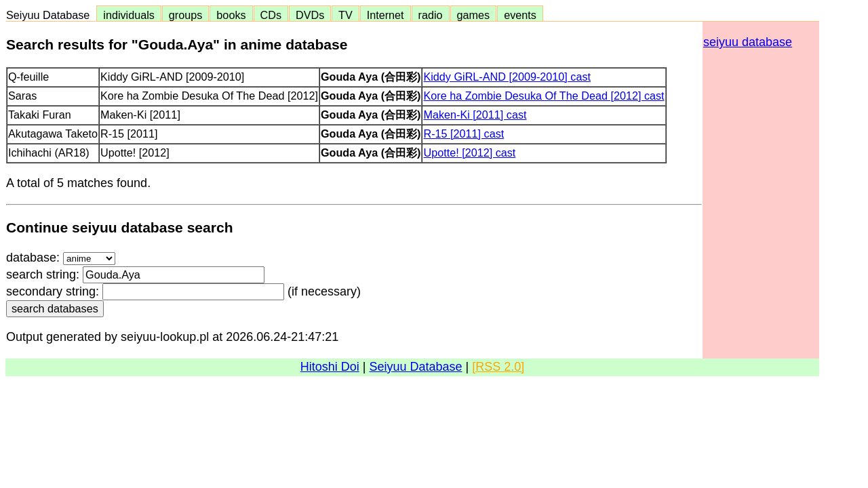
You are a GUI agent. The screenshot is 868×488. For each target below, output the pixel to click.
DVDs (310, 15)
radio (431, 15)
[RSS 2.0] (498, 367)
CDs (271, 15)
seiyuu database (748, 42)
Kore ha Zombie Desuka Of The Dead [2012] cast (544, 96)
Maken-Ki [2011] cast (475, 115)
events (520, 15)
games (474, 15)
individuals (129, 15)
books (231, 15)
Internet (386, 15)
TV (345, 15)
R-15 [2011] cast (463, 134)
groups (186, 15)
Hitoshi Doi (330, 367)
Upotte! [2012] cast (469, 152)
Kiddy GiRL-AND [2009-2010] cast (507, 77)
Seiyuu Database (51, 15)
